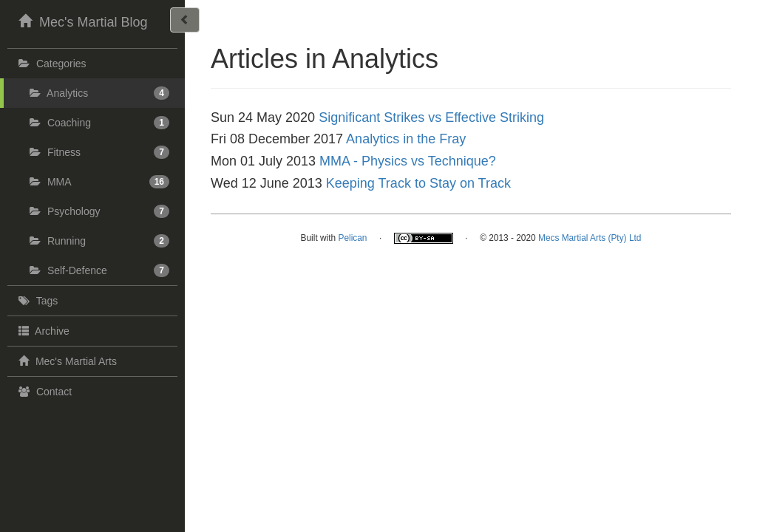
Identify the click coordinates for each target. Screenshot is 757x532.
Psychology (99, 211)
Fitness (99, 152)
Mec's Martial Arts (66, 361)
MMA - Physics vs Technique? (408, 161)
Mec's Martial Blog (81, 21)
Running (99, 241)
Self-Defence (99, 270)
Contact (43, 392)
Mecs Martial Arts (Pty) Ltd (590, 238)
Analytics (99, 93)
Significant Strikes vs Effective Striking (431, 117)
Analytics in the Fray (406, 139)
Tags (36, 301)
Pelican (352, 238)
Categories (51, 64)
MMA (99, 182)
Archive (42, 330)
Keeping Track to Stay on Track (418, 183)
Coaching (99, 123)
